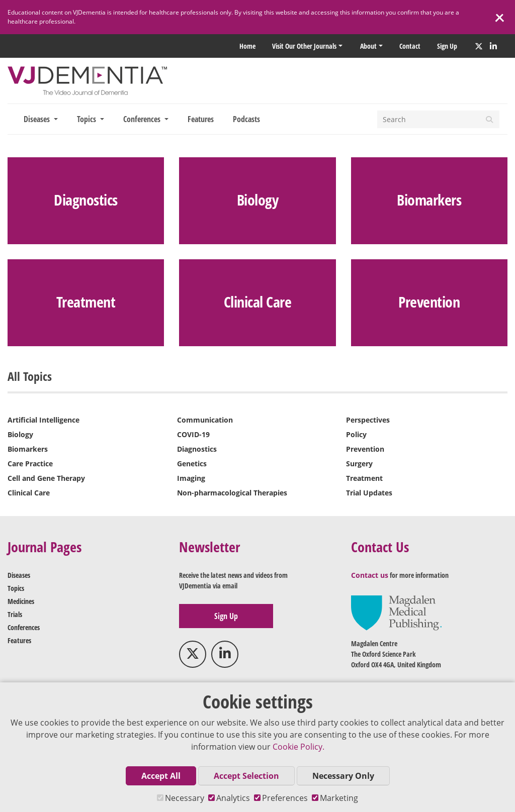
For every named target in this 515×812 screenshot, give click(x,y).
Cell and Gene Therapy (46, 478)
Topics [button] (88, 119)
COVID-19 (193, 434)
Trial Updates (369, 493)
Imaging (191, 478)
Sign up (447, 46)
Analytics (229, 798)
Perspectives (368, 420)
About (368, 46)
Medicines (21, 601)
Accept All (161, 776)
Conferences (24, 627)
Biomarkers (28, 449)
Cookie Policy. (298, 747)
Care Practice (30, 464)
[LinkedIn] (493, 46)
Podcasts (246, 119)
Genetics (192, 464)
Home (247, 46)
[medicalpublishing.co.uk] (396, 612)
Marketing (335, 798)
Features (201, 119)
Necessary (181, 798)
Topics (16, 588)
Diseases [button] (38, 119)
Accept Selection (246, 776)
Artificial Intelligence (44, 420)
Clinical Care (29, 493)
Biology (20, 434)
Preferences (281, 798)
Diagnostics (197, 449)
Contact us (370, 575)
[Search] (428, 119)
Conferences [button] (143, 119)
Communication (205, 420)
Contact (410, 46)
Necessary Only (343, 776)
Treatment (364, 478)
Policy (356, 434)
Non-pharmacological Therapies (232, 493)
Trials (15, 614)
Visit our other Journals (304, 46)
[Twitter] (479, 46)
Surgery (359, 464)
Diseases (19, 575)
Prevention (365, 449)
